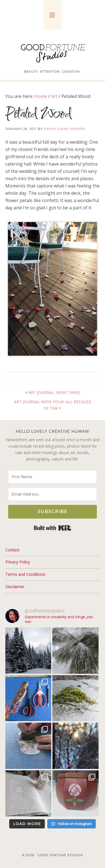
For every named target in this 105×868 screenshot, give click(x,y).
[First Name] (53, 477)
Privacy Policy (18, 562)
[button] (53, 15)
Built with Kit (53, 528)
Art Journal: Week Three (54, 392)
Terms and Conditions (25, 574)
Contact (12, 550)
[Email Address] (53, 494)
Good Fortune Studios (53, 52)
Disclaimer (15, 587)
